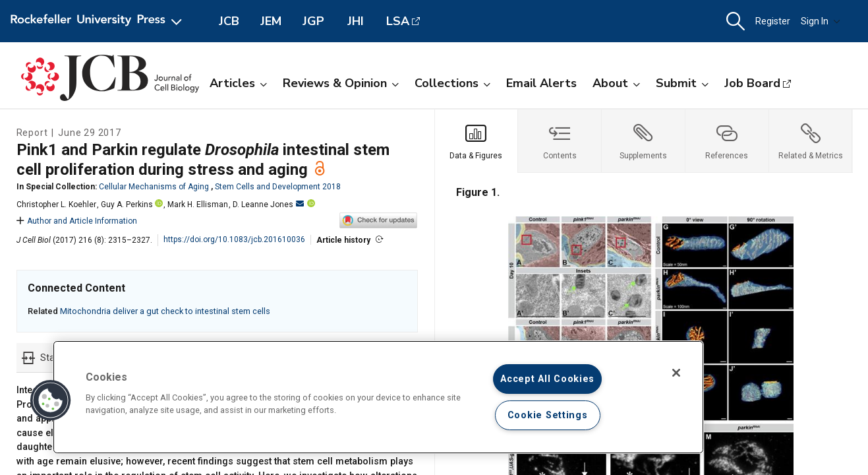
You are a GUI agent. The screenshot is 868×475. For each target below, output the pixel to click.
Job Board (752, 83)
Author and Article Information (77, 221)
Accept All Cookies (547, 379)
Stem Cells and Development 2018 (278, 187)
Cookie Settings (548, 415)
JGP (313, 21)
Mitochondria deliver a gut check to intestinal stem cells (165, 311)
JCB (229, 21)
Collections (452, 83)
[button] (736, 21)
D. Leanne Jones (268, 205)
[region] (378, 397)
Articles (238, 83)
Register (773, 21)
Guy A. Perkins (127, 205)
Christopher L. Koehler (56, 205)
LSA (398, 21)
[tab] (477, 141)
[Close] (676, 373)
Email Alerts (541, 83)
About (616, 83)
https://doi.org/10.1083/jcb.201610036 (234, 239)
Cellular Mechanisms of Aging (154, 187)
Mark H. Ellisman (198, 205)
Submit (682, 83)
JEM (271, 21)
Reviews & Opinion (341, 83)
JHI (356, 21)
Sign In (821, 21)
